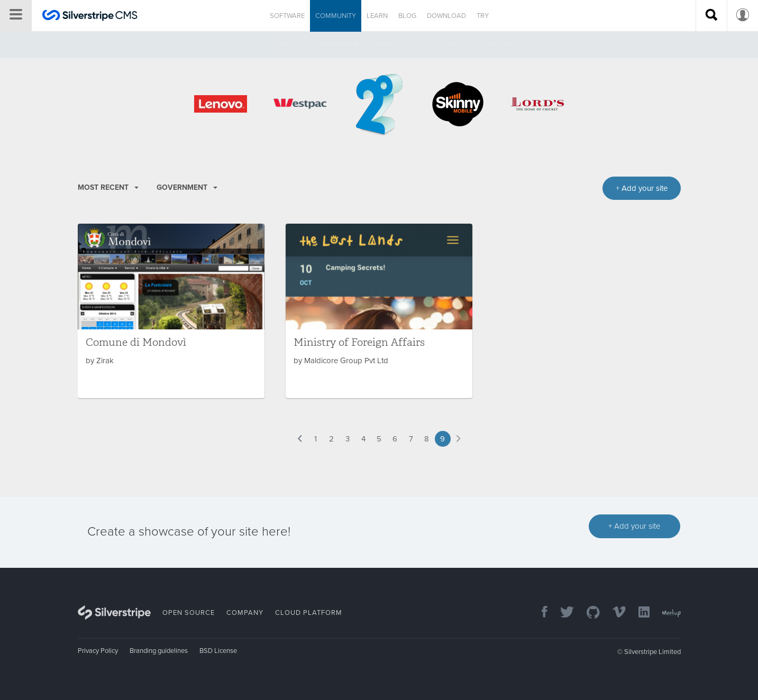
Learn (377, 16)
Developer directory (272, 44)
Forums (383, 44)
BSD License (218, 651)
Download (446, 16)
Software (287, 16)
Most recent (108, 187)
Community (336, 16)
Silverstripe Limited (652, 652)
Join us (452, 44)
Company (245, 613)
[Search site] (711, 16)
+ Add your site (634, 526)
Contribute (502, 44)
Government (187, 187)
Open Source (189, 613)
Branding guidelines (159, 651)
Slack (418, 44)
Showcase (339, 44)
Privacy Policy (98, 651)
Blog (407, 16)
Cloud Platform (309, 613)
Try (483, 16)
